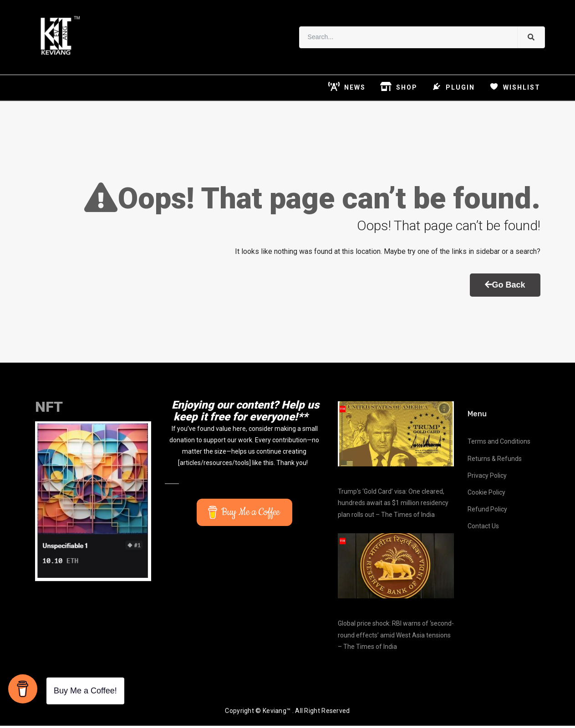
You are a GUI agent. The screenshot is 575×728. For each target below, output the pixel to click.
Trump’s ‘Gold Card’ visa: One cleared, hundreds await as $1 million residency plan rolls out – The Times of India (393, 505)
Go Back (505, 287)
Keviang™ (277, 713)
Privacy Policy (487, 477)
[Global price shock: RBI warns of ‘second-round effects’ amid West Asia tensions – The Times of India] (396, 568)
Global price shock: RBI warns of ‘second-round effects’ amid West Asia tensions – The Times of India (396, 637)
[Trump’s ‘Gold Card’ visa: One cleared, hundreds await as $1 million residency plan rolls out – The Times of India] (396, 436)
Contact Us (483, 528)
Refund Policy (487, 511)
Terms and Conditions (499, 444)
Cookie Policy (486, 494)
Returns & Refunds (495, 460)
